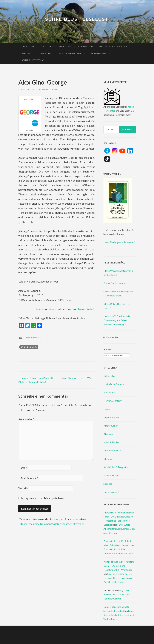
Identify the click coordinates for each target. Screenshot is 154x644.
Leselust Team (49, 89)
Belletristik (109, 376)
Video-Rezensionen (70, 53)
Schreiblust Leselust (77, 19)
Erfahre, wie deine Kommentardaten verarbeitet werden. (52, 525)
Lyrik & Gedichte (112, 450)
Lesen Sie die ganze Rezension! (119, 242)
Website (23, 489)
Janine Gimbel (86, 309)
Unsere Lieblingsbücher (113, 47)
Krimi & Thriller (111, 442)
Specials (27, 53)
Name (23, 469)
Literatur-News (97, 53)
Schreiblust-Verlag (33, 60)
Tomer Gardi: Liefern (114, 283)
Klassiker (108, 434)
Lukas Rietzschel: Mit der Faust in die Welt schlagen (119, 615)
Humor (107, 409)
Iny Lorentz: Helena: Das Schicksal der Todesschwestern (118, 594)
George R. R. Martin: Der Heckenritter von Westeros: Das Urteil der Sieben (118, 578)
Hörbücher (109, 392)
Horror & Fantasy (112, 401)
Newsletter (45, 53)
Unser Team (65, 47)
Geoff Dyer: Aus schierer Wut (78, 378)
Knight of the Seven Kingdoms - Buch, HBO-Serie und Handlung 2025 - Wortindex (120, 566)
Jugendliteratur (33, 337)
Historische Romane (114, 384)
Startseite (28, 47)
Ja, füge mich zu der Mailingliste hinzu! (42, 499)
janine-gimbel (29, 347)
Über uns (46, 47)
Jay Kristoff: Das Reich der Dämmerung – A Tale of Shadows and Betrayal (117, 320)
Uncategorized (111, 492)
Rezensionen (85, 47)
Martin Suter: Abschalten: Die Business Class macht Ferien (119, 529)
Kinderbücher (111, 426)
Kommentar (26, 419)
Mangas (108, 459)
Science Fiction (111, 475)
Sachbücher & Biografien (116, 467)
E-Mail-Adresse (28, 479)
